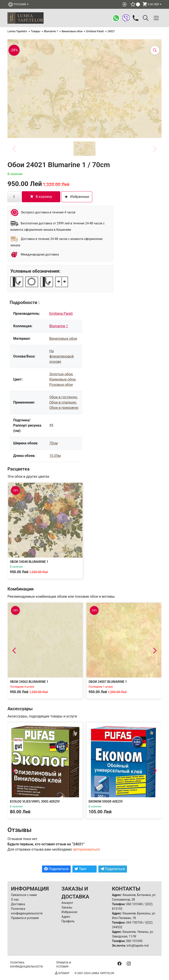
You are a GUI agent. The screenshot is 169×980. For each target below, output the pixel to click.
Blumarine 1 (59, 326)
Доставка (18, 904)
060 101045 (134, 941)
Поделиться (56, 869)
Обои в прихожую (64, 408)
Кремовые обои (62, 379)
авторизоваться (86, 849)
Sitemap (62, 973)
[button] (84, 149)
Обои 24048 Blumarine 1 (29, 562)
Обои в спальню (63, 402)
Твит (81, 869)
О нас (15, 900)
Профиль (68, 921)
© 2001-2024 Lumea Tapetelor (94, 973)
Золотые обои (61, 374)
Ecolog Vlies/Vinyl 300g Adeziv (35, 801)
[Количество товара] (14, 197)
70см (53, 443)
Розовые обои (61, 385)
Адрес (66, 917)
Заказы (67, 907)
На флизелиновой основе (62, 356)
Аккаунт (67, 903)
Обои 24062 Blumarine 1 (29, 681)
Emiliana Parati (61, 314)
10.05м (55, 456)
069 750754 (134, 923)
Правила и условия (25, 918)
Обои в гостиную (63, 397)
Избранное (69, 912)
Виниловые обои (63, 339)
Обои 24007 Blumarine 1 (108, 681)
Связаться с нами (24, 895)
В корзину (41, 197)
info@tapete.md (138, 946)
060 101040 (134, 904)
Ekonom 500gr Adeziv (106, 801)
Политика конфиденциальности (26, 965)
